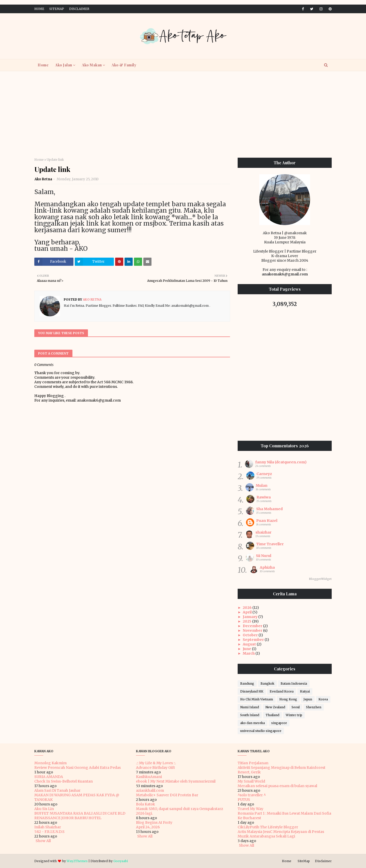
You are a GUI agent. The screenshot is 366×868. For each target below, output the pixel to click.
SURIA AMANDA (49, 777)
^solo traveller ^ (252, 795)
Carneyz (264, 474)
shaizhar (263, 532)
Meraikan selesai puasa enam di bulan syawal (277, 786)
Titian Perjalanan (253, 763)
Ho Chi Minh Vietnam (257, 699)
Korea (323, 699)
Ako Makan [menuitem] (92, 65)
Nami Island (250, 707)
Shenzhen (314, 707)
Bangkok (267, 683)
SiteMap (57, 9)
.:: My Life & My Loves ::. (156, 763)
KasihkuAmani (149, 777)
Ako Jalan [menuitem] (64, 65)
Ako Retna (43, 179)
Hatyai (305, 691)
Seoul (296, 707)
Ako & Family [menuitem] (124, 65)
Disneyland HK (252, 691)
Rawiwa (264, 497)
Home (39, 9)
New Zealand (275, 707)
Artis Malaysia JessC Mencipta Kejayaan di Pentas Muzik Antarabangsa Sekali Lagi (281, 834)
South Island (250, 715)
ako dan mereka (253, 723)
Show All (43, 841)
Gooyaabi (121, 861)
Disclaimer (79, 9)
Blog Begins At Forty (154, 822)
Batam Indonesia (294, 683)
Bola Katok (146, 804)
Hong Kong (288, 699)
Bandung (247, 683)
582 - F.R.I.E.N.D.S (49, 832)
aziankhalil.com (150, 790)
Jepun (308, 699)
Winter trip (294, 715)
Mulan (262, 486)
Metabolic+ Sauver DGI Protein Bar (167, 795)
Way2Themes (77, 861)
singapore (279, 723)
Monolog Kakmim (50, 763)
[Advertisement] (183, 114)
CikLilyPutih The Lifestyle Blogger (268, 827)
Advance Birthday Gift (155, 768)
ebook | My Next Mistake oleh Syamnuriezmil (176, 781)
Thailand (272, 715)
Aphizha (267, 567)
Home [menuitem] (43, 65)
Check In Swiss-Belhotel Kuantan (64, 781)
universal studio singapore (261, 731)
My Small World (251, 781)
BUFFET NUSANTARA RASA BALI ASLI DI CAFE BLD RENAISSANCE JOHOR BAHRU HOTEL (80, 816)
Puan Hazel (267, 521)
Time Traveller (270, 544)
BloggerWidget (320, 579)
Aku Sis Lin (44, 809)
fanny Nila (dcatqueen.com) (281, 462)
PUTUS (244, 800)
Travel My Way (250, 809)
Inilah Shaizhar (48, 827)
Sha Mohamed (269, 509)
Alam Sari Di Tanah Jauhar (57, 790)
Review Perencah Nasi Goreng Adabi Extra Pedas (78, 768)
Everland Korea (282, 691)
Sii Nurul (264, 556)
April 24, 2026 (148, 827)
